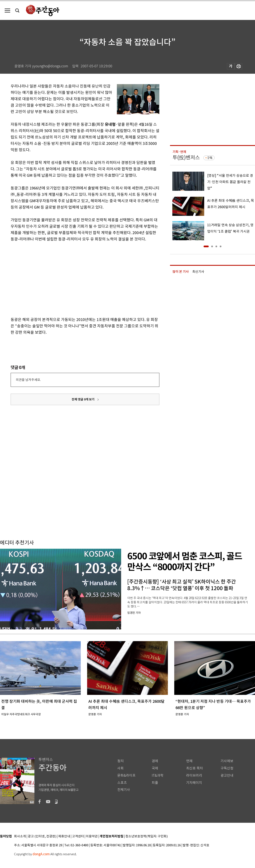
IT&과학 (158, 775)
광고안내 (227, 775)
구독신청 (227, 768)
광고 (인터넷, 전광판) (42, 836)
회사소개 (20, 836)
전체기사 (124, 790)
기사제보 (227, 761)
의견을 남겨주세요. (28, 380)
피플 (155, 783)
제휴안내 (64, 836)
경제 (155, 761)
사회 (120, 768)
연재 (189, 761)
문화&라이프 (126, 775)
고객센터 (78, 836)
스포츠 (122, 783)
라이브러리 (194, 775)
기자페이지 (194, 783)
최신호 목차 (195, 768)
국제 (155, 768)
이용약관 (92, 836)
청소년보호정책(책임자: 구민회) (147, 836)
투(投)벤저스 (186, 158)
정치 (120, 761)
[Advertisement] (65, 278)
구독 (210, 158)
